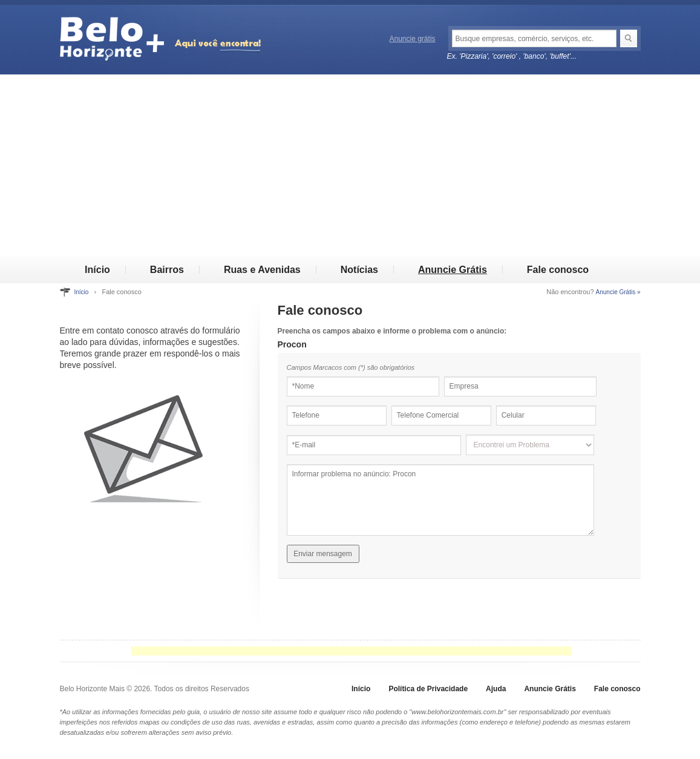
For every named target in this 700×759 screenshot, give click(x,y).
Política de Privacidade (428, 689)
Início (97, 270)
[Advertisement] (350, 165)
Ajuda (496, 689)
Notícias (359, 270)
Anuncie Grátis (453, 270)
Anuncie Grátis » (618, 292)
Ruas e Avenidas (262, 270)
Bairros (167, 270)
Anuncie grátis (413, 39)
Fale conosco (558, 270)
